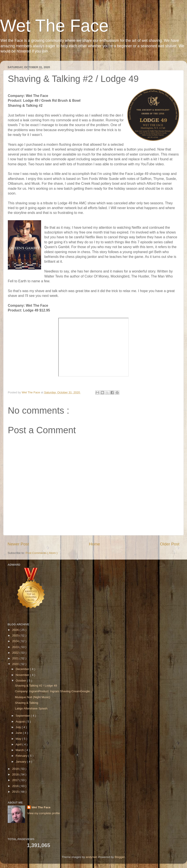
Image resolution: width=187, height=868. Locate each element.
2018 (16, 774)
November (23, 675)
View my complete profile (43, 813)
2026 (16, 630)
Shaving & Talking (27, 703)
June (19, 733)
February (22, 756)
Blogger (120, 857)
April (19, 744)
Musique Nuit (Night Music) (33, 697)
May (19, 739)
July (19, 727)
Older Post (170, 544)
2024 (16, 641)
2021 (16, 658)
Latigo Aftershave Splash (31, 708)
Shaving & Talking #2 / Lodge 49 (36, 686)
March (20, 750)
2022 (16, 653)
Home (94, 544)
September (23, 716)
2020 (16, 664)
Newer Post (18, 544)
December (23, 669)
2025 (16, 635)
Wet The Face (54, 26)
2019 (16, 769)
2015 (16, 792)
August (21, 722)
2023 (16, 647)
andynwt (91, 857)
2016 (16, 786)
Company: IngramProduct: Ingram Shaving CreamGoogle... (54, 691)
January (21, 762)
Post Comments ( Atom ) (42, 553)
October (21, 681)
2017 (16, 780)
